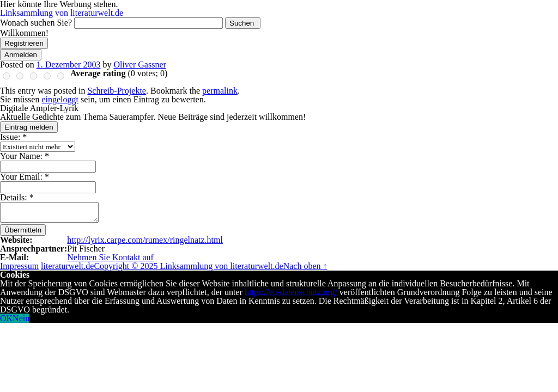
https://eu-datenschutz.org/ (291, 292)
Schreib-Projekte (117, 91)
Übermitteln (23, 230)
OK (6, 318)
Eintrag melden (29, 127)
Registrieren (24, 43)
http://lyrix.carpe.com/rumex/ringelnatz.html (145, 240)
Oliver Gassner (139, 65)
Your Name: (25, 156)
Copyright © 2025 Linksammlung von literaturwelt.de (188, 266)
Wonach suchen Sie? (36, 23)
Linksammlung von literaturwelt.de (62, 13)
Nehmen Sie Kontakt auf (110, 257)
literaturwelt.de (67, 266)
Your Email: (25, 177)
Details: (17, 197)
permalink (220, 91)
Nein (21, 318)
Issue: (13, 137)
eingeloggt (60, 99)
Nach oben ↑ (305, 266)
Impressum (19, 266)
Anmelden (21, 55)
